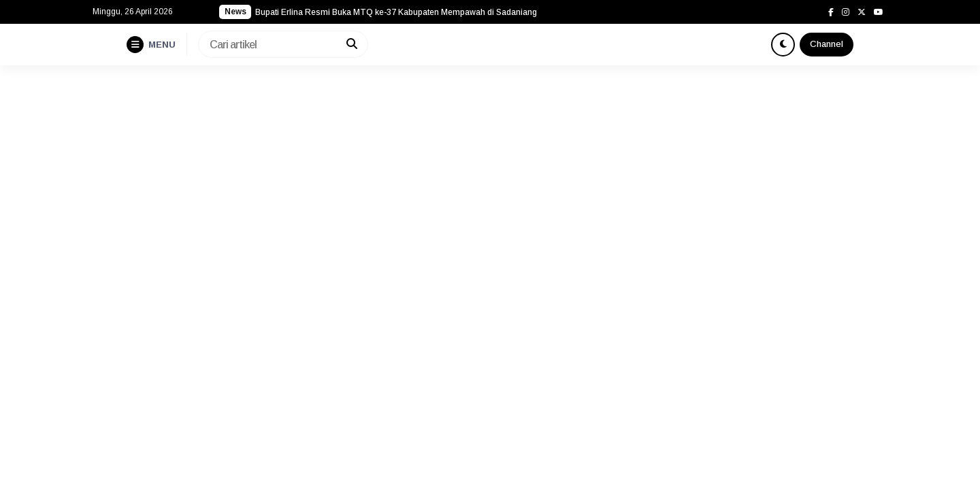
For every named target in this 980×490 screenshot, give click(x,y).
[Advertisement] (490, 167)
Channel (827, 44)
